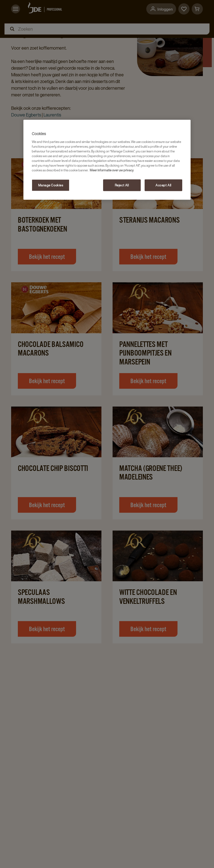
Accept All (163, 185)
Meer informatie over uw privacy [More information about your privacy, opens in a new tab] (112, 170)
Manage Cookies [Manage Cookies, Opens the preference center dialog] (51, 185)
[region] (107, 160)
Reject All (122, 185)
